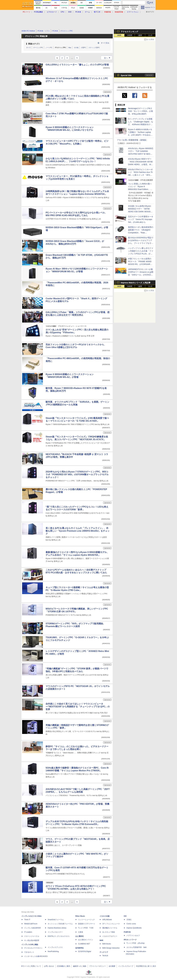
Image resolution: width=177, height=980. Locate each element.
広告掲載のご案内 (63, 966)
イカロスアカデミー (110, 936)
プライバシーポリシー (97, 966)
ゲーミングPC (38, 48)
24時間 (130, 35)
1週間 (140, 35)
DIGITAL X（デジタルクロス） (59, 936)
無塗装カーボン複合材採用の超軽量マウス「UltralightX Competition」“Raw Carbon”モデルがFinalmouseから (141, 233)
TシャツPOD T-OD (86, 928)
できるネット (29, 952)
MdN (101, 940)
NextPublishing (53, 951)
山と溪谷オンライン (86, 940)
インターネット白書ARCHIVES (36, 956)
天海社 (129, 920)
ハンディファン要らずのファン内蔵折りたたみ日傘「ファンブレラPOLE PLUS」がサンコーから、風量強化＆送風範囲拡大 (141, 254)
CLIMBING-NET (84, 944)
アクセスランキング (129, 32)
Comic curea (131, 924)
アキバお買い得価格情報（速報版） (132, 140)
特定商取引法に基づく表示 (146, 966)
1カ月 (150, 35)
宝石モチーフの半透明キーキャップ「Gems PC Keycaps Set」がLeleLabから (141, 219)
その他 (76, 48)
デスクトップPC (60, 48)
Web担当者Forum (31, 924)
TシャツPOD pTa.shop (136, 943)
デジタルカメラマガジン (33, 948)
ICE (125, 916)
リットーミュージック (86, 920)
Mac (70, 48)
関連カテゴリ (34, 44)
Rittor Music (80, 916)
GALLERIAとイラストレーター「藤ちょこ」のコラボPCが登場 (77, 65)
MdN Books (107, 944)
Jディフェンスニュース (111, 924)
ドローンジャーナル (32, 936)
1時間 (119, 35)
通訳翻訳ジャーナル (110, 928)
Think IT (27, 920)
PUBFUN (127, 932)
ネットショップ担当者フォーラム (60, 924)
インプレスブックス (55, 947)
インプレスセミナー (55, 932)
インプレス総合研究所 (32, 928)
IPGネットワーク (130, 940)
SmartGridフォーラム (56, 920)
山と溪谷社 (80, 936)
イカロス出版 (105, 916)
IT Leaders (28, 932)
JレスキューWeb (109, 932)
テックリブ (104, 952)
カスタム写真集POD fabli (136, 947)
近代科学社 (80, 948)
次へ (108, 58)
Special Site (126, 75)
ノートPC (49, 48)
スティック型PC (94, 48)
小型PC (83, 48)
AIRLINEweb (107, 920)
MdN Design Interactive (111, 948)
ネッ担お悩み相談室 (32, 940)
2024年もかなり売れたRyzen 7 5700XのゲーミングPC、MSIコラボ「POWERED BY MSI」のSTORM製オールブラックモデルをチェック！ (77, 474)
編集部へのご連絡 (80, 966)
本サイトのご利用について (31, 966)
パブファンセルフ (133, 936)
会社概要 (112, 966)
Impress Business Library (57, 928)
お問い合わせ (49, 966)
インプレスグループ (126, 966)
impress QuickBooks (134, 928)
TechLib (105, 956)
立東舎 (81, 932)
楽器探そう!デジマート (87, 924)
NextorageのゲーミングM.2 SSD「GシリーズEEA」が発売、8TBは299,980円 (140, 111)
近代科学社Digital (85, 951)
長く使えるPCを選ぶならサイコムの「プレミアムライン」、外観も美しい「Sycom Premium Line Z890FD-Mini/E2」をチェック (78, 531)
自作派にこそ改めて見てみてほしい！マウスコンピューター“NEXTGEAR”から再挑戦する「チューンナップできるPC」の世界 (78, 707)
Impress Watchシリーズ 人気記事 (136, 283)
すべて (29, 48)
